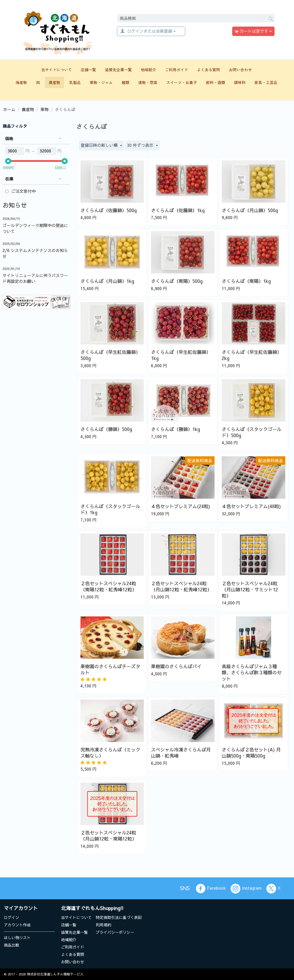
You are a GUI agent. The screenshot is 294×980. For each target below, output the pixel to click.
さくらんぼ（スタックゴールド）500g (252, 432)
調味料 (240, 82)
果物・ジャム (101, 82)
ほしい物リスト (17, 937)
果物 (44, 109)
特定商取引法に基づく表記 (119, 917)
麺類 (125, 82)
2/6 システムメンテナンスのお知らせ (35, 253)
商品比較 (11, 945)
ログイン (11, 917)
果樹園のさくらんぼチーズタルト (110, 670)
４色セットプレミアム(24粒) (180, 506)
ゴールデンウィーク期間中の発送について (35, 228)
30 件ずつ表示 (142, 145)
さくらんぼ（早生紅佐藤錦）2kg (252, 355)
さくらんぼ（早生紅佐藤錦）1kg (181, 355)
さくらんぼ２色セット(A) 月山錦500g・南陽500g (251, 753)
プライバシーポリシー (115, 932)
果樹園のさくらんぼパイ (176, 666)
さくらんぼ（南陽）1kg (246, 281)
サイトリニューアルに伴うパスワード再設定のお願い (35, 278)
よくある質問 (208, 70)
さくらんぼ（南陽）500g (177, 281)
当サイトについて (56, 70)
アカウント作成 (17, 925)
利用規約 (103, 925)
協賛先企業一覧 (118, 70)
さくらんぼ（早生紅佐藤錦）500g (110, 355)
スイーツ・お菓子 (182, 82)
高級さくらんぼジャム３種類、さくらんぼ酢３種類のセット (252, 673)
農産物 (55, 82)
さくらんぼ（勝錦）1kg (175, 429)
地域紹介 (148, 70)
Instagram (246, 889)
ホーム (9, 109)
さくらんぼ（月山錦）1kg (107, 281)
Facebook (211, 889)
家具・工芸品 (266, 82)
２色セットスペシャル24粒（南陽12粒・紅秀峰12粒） (109, 587)
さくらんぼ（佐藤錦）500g (109, 210)
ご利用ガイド (177, 70)
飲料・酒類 (215, 82)
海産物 (21, 82)
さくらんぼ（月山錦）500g (250, 210)
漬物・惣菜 (148, 82)
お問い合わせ (240, 70)
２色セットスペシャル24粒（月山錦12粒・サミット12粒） (250, 590)
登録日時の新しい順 (101, 145)
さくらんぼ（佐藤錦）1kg (178, 210)
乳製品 (75, 82)
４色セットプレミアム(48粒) (251, 506)
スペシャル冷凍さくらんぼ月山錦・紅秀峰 (181, 753)
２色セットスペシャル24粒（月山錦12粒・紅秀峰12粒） (181, 587)
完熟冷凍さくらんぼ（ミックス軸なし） (110, 753)
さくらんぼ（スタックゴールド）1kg (110, 509)
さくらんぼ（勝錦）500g (106, 429)
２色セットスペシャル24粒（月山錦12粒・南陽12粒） (109, 836)
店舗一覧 (88, 70)
